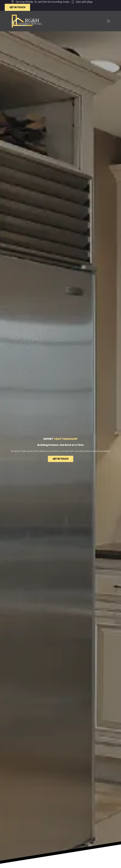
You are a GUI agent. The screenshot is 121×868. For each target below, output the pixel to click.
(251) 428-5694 (84, 2)
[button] (108, 21)
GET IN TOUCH (17, 7)
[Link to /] (27, 21)
